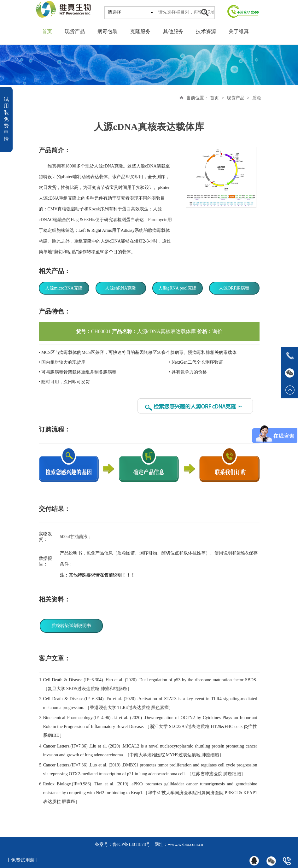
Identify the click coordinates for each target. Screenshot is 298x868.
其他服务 (173, 31)
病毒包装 (108, 31)
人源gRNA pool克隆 (177, 288)
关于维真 (239, 31)
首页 (47, 31)
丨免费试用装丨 (23, 860)
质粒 (257, 98)
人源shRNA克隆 (120, 288)
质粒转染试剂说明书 (71, 626)
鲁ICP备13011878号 (131, 845)
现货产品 (75, 31)
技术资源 (206, 31)
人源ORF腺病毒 (234, 288)
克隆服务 (140, 31)
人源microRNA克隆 (64, 288)
